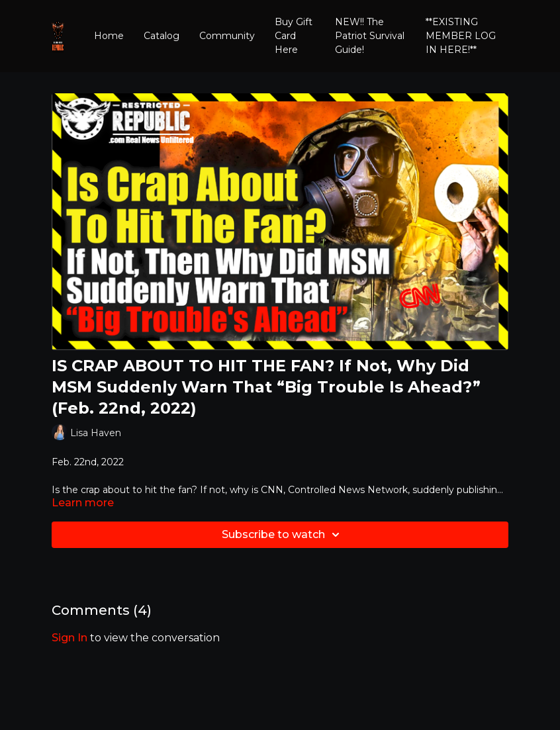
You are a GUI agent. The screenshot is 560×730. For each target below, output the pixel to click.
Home (109, 36)
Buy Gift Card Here (294, 36)
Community (227, 36)
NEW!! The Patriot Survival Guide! (370, 36)
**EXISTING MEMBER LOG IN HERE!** (461, 36)
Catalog (162, 36)
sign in (70, 638)
